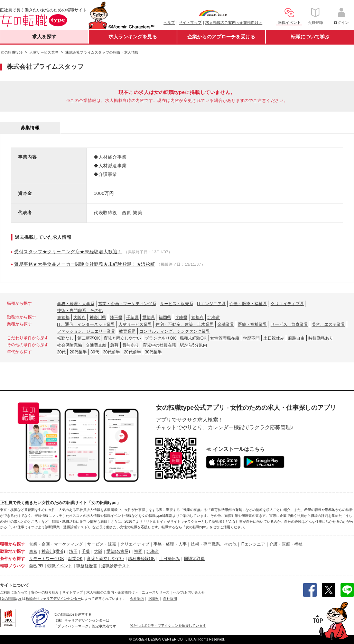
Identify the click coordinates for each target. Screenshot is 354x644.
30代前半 (111, 352)
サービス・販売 (102, 544)
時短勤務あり (321, 338)
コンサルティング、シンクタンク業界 (175, 331)
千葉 (86, 551)
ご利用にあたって (14, 592)
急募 (114, 345)
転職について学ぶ (310, 37)
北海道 (214, 318)
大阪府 (80, 318)
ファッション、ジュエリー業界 (86, 331)
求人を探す (44, 37)
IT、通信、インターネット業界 (86, 324)
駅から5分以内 (193, 345)
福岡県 (165, 318)
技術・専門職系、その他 (80, 311)
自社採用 (170, 599)
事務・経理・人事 (170, 544)
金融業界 (226, 324)
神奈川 (48, 551)
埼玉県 (116, 318)
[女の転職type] (11, 599)
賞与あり (131, 345)
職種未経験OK (193, 338)
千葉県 (132, 318)
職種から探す (12, 544)
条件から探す (12, 559)
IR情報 (153, 599)
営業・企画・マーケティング (56, 544)
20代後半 (78, 352)
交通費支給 (96, 345)
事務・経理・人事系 (76, 304)
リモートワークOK (46, 559)
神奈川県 (98, 318)
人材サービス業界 (135, 324)
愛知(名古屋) (118, 551)
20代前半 (132, 352)
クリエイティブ (135, 544)
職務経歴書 (87, 566)
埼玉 (73, 551)
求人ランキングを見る (133, 37)
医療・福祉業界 (252, 324)
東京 (33, 551)
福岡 (138, 551)
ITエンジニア (253, 544)
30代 (95, 352)
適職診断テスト (116, 566)
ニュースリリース (156, 592)
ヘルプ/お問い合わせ (189, 592)
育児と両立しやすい (122, 338)
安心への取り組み (45, 592)
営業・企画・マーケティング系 (127, 304)
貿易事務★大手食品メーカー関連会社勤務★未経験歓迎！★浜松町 (85, 264)
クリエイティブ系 (287, 304)
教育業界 (127, 331)
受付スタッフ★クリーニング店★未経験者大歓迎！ (68, 252)
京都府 (197, 318)
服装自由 (296, 338)
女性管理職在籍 (225, 338)
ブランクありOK (160, 338)
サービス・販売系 (177, 304)
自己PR (36, 566)
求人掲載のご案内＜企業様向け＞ (234, 22)
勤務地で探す (12, 551)
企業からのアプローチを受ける (221, 37)
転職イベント (60, 566)
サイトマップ (190, 22)
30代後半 (153, 352)
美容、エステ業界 (328, 324)
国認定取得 (194, 559)
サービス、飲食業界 (289, 324)
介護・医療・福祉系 (248, 304)
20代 (61, 352)
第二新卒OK (89, 338)
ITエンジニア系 (211, 304)
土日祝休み (274, 338)
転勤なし (65, 338)
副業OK (75, 559)
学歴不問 (251, 338)
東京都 (63, 318)
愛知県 (149, 318)
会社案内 (137, 599)
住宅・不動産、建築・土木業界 (185, 324)
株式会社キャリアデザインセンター (53, 599)
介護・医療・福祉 (286, 544)
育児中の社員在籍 (159, 345)
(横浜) (59, 551)
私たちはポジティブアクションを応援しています (168, 626)
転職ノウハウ (12, 566)
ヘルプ (169, 22)
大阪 (98, 551)
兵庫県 (181, 318)
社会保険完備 (69, 345)
